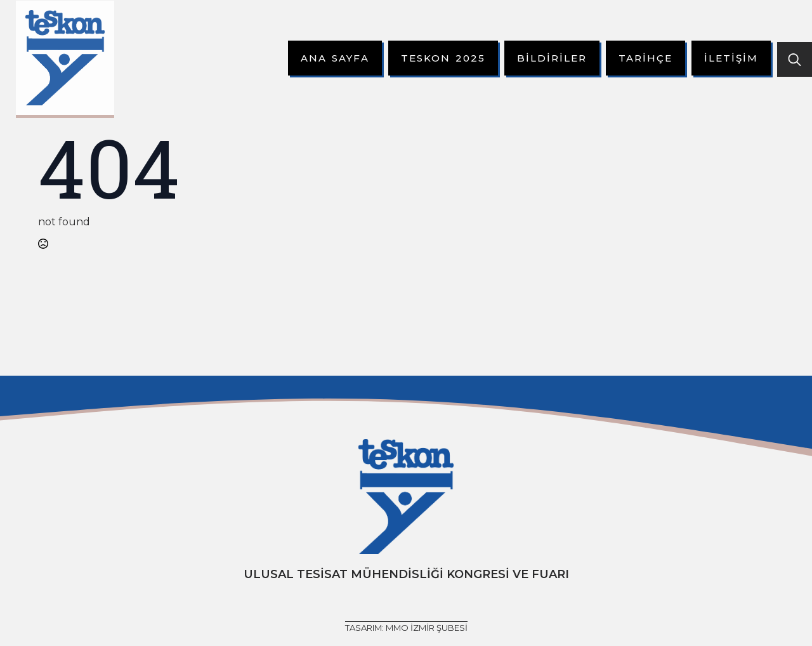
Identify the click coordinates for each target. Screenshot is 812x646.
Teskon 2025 (443, 58)
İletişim (731, 58)
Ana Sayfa (335, 58)
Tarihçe (645, 58)
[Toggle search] (795, 59)
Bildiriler (552, 58)
